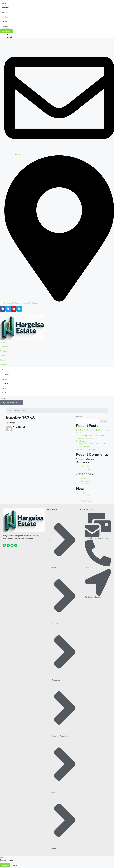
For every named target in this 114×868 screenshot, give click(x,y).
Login (7, 34)
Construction (86, 481)
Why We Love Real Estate (86, 449)
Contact (5, 22)
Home (4, 3)
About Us (5, 17)
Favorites (5, 26)
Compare (5, 865)
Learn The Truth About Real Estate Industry (92, 435)
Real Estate (85, 484)
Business (84, 478)
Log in (83, 493)
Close (14, 865)
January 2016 (85, 469)
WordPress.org (87, 501)
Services (4, 12)
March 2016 (85, 466)
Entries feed (85, 495)
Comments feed (87, 498)
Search (79, 416)
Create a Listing (6, 31)
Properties (5, 8)
